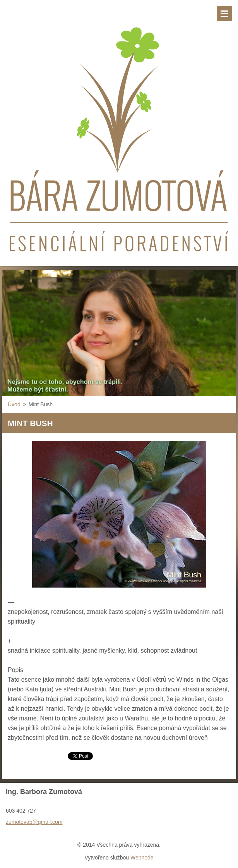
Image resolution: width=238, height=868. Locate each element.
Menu (224, 14)
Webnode (142, 858)
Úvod (14, 404)
